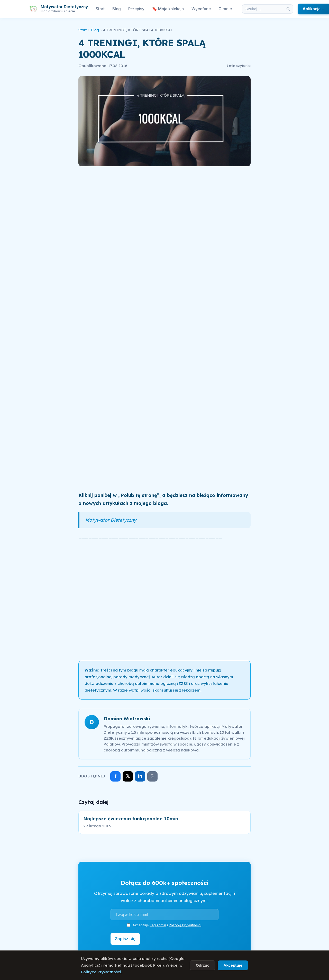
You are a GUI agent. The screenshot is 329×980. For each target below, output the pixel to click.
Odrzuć (203, 965)
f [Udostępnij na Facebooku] (116, 776)
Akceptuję (233, 965)
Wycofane (201, 9)
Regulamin (158, 925)
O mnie (225, 9)
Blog (117, 9)
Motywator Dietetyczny (111, 520)
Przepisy (136, 9)
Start (100, 9)
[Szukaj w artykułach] (263, 9)
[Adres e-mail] (164, 914)
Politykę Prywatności (185, 925)
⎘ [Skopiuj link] (153, 776)
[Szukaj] (288, 9)
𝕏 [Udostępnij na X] (128, 776)
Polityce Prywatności (101, 972)
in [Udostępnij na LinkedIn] (140, 776)
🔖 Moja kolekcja (168, 9)
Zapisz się (126, 938)
